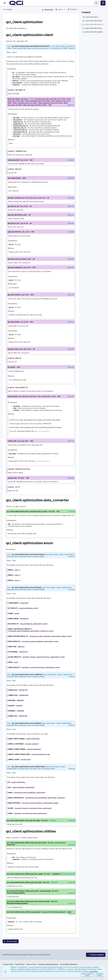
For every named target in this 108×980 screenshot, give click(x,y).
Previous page (10, 940)
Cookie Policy (20, 964)
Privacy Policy (8, 964)
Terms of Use (31, 964)
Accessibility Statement (69, 964)
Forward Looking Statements (48, 964)
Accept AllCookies (99, 975)
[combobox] (73, 10)
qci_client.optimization (90, 17)
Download (47, 10)
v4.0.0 (60, 10)
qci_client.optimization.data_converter (94, 24)
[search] (96, 3)
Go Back (7, 10)
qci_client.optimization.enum (92, 28)
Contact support (96, 955)
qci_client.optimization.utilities (93, 32)
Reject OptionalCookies (87, 975)
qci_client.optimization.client (92, 21)
